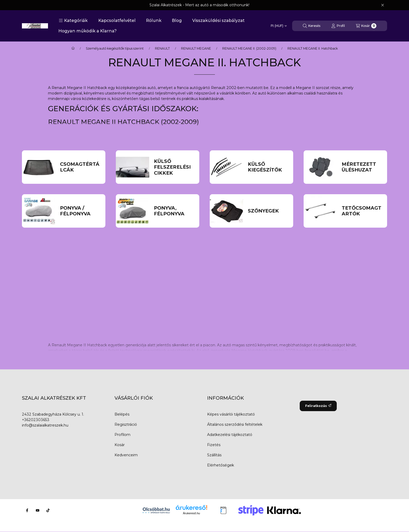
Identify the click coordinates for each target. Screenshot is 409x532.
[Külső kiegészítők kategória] (268, 167)
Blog (177, 20)
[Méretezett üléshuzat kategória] (362, 167)
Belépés (122, 414)
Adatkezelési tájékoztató (230, 435)
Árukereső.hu (191, 513)
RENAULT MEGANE (196, 49)
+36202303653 (36, 420)
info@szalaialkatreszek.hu (45, 425)
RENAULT (162, 49)
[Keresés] (312, 26)
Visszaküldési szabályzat (218, 20)
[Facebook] (27, 510)
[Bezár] (383, 5)
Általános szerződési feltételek (235, 424)
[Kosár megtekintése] (366, 26)
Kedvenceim (126, 455)
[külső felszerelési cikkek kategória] (174, 167)
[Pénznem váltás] (279, 26)
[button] (73, 21)
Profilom (122, 435)
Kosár (120, 445)
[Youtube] (38, 510)
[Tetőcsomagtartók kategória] (362, 211)
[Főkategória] (73, 49)
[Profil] (338, 26)
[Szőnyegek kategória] (268, 211)
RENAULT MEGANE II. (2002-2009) (249, 49)
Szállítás (214, 455)
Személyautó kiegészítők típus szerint (115, 49)
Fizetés (214, 445)
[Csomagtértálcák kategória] (80, 167)
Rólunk (154, 20)
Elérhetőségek (221, 465)
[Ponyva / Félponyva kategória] (80, 211)
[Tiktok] (48, 510)
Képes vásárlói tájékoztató (231, 414)
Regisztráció (126, 424)
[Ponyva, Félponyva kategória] (174, 211)
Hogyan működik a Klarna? (88, 31)
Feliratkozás (318, 406)
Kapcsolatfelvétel (117, 20)
